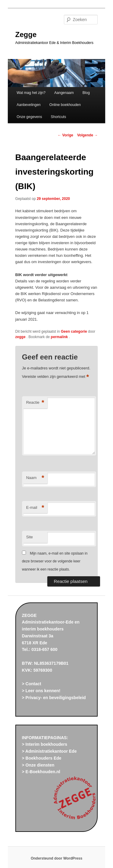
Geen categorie (74, 331)
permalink (60, 337)
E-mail (35, 508)
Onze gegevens (29, 117)
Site (30, 537)
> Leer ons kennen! (41, 691)
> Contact (32, 684)
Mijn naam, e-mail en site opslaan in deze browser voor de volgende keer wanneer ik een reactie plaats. (55, 561)
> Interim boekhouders (45, 744)
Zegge (26, 34)
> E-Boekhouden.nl (41, 772)
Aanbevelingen (28, 105)
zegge (21, 337)
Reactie (35, 403)
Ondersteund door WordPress (56, 858)
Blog (86, 93)
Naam (35, 478)
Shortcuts (59, 117)
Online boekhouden (65, 105)
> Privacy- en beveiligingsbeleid (54, 698)
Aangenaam (64, 93)
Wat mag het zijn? (31, 93)
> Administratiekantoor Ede (49, 751)
